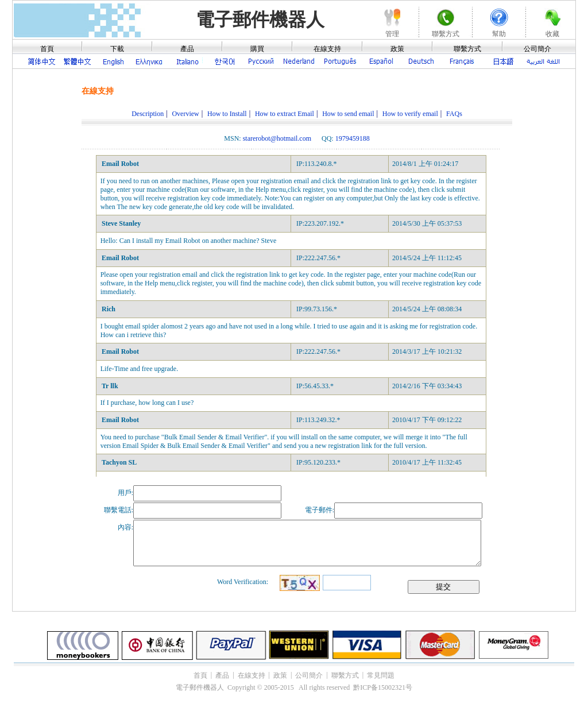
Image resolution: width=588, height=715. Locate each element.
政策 (397, 49)
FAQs (454, 114)
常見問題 (381, 675)
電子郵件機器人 (260, 20)
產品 (187, 49)
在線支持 (327, 49)
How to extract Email (285, 114)
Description (148, 114)
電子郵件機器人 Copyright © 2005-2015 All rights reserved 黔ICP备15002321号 (294, 687)
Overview (185, 114)
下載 (117, 49)
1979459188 (353, 138)
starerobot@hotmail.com (277, 138)
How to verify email (410, 114)
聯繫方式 (467, 49)
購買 (257, 49)
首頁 (47, 49)
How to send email (348, 114)
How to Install (227, 114)
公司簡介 (537, 49)
